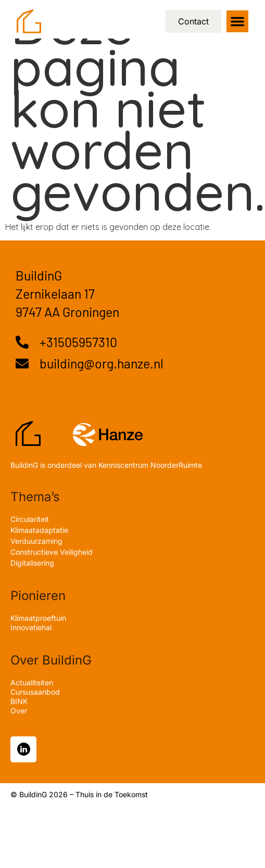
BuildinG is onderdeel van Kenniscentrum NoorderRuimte (106, 465)
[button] (237, 21)
